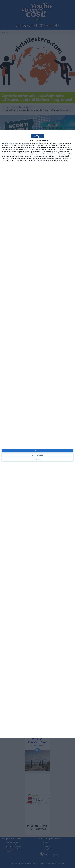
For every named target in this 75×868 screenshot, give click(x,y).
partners (12, 143)
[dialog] (37, 434)
